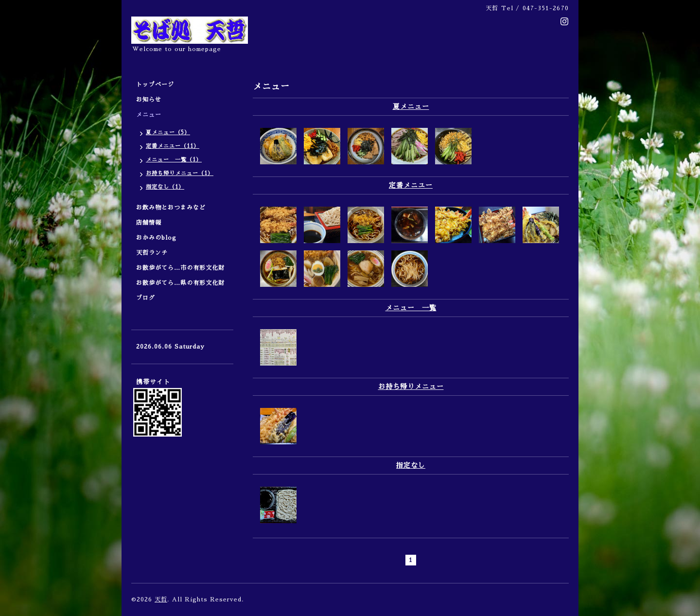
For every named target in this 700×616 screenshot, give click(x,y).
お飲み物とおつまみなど (171, 208)
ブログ (146, 298)
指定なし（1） (165, 187)
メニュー (152, 115)
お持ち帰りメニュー (411, 387)
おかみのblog (156, 238)
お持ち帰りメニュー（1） (180, 173)
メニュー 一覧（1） (174, 160)
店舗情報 (149, 223)
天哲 (161, 599)
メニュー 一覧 (411, 308)
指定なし (411, 465)
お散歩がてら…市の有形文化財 (180, 268)
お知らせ (149, 100)
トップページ (155, 85)
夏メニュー (411, 106)
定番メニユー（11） (173, 146)
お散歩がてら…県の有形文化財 (180, 283)
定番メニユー (411, 185)
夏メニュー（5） (168, 132)
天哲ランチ (152, 253)
